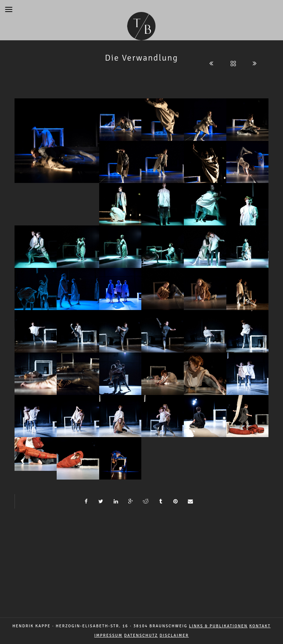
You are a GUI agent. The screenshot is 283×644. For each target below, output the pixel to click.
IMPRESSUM (108, 635)
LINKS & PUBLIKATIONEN (218, 626)
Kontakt (260, 626)
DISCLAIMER (174, 635)
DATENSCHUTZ (141, 635)
